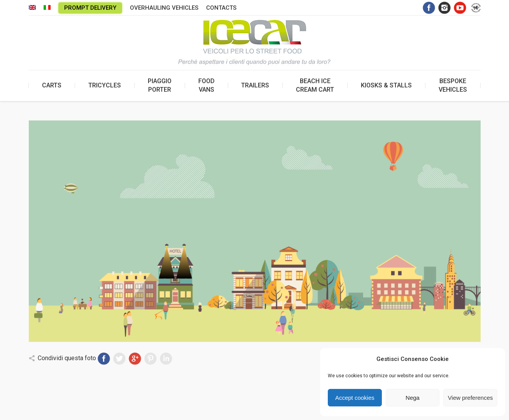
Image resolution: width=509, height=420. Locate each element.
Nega (413, 398)
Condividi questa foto (67, 358)
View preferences (471, 398)
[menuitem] (32, 8)
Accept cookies (355, 398)
